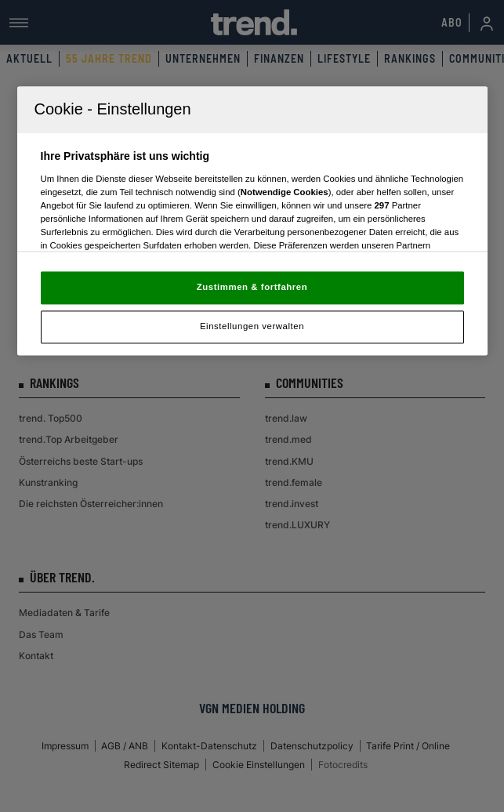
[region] (252, 221)
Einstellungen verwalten (252, 327)
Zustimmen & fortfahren (252, 288)
